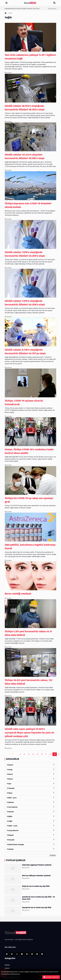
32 (24, 754)
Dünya (30, 793)
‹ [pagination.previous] (6, 754)
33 (29, 754)
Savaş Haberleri (30, 830)
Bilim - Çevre (30, 798)
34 (33, 754)
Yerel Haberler (30, 807)
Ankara (30, 779)
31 (20, 754)
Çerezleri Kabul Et (51, 977)
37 (46, 754)
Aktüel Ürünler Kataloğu (30, 845)
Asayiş (30, 770)
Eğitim (30, 816)
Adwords (30, 802)
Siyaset (30, 765)
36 (42, 754)
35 (37, 754)
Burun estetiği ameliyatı (18, 594)
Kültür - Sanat (30, 826)
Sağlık (30, 821)
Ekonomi (30, 812)
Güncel (30, 774)
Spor (30, 784)
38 (50, 754)
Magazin (30, 835)
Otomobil (30, 840)
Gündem (30, 849)
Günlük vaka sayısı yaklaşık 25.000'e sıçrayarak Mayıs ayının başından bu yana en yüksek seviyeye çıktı (29, 733)
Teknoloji (30, 788)
